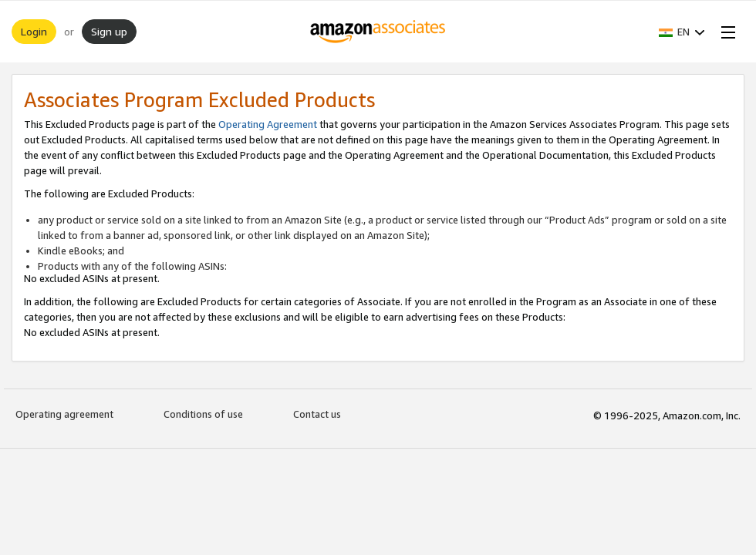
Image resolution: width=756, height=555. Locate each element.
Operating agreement (64, 414)
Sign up (109, 31)
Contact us (317, 414)
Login (34, 31)
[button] (682, 32)
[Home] (378, 32)
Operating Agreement (268, 124)
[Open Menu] (725, 32)
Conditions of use (203, 414)
